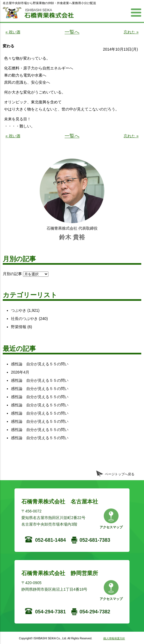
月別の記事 (12, 274)
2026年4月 (20, 372)
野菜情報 (19, 327)
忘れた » (131, 32)
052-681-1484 (50, 540)
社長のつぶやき (24, 319)
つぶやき (19, 310)
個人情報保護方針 (114, 638)
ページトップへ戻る (120, 474)
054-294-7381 (50, 612)
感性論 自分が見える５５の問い (40, 364)
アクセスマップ (111, 527)
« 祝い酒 (13, 32)
